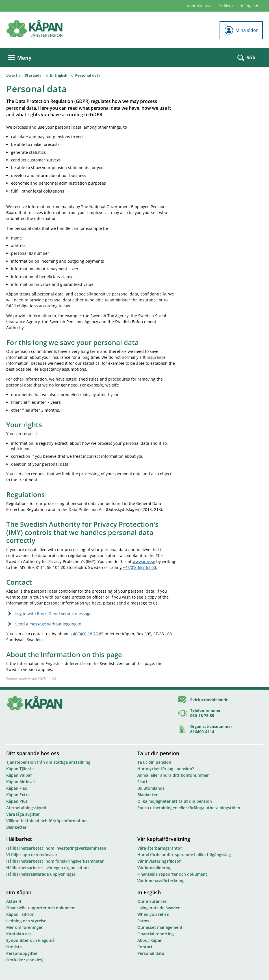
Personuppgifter (22, 953)
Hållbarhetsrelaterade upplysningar (41, 874)
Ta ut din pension (158, 753)
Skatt (142, 782)
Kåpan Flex (17, 788)
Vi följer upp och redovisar (32, 855)
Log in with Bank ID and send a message (53, 613)
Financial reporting (156, 934)
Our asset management (160, 927)
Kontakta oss (199, 6)
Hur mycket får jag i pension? (166, 769)
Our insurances (152, 901)
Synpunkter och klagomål (31, 940)
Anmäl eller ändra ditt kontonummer (173, 775)
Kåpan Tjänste (20, 769)
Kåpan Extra (18, 795)
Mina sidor (241, 30)
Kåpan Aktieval (20, 782)
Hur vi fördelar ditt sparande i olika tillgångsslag (184, 855)
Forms (143, 921)
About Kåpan (150, 940)
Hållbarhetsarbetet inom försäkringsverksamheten (55, 861)
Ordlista (225, 6)
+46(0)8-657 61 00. (140, 567)
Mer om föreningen (25, 927)
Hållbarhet (19, 839)
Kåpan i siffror (20, 914)
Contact (145, 947)
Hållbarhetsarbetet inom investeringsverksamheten (56, 848)
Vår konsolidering (154, 868)
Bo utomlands (151, 788)
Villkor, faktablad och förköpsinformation (46, 821)
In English (249, 6)
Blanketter (16, 827)
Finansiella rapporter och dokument (172, 874)
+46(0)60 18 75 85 (87, 634)
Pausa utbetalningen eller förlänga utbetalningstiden (189, 808)
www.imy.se (144, 561)
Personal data (88, 75)
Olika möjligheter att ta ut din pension (175, 801)
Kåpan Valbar (19, 775)
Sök (246, 57)
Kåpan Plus (17, 801)
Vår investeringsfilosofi (160, 861)
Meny (20, 58)
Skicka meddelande (209, 700)
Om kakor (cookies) (25, 960)
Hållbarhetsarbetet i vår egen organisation (47, 868)
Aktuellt (14, 901)
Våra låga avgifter (23, 814)
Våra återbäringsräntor (160, 848)
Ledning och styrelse (26, 921)
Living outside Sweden (159, 908)
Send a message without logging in (48, 624)
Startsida (33, 75)
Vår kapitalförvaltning (164, 839)
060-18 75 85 (202, 715)
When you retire (153, 914)
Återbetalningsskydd (26, 808)
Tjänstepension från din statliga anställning (48, 762)
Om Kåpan (19, 892)
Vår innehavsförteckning (161, 881)
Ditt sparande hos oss (33, 753)
